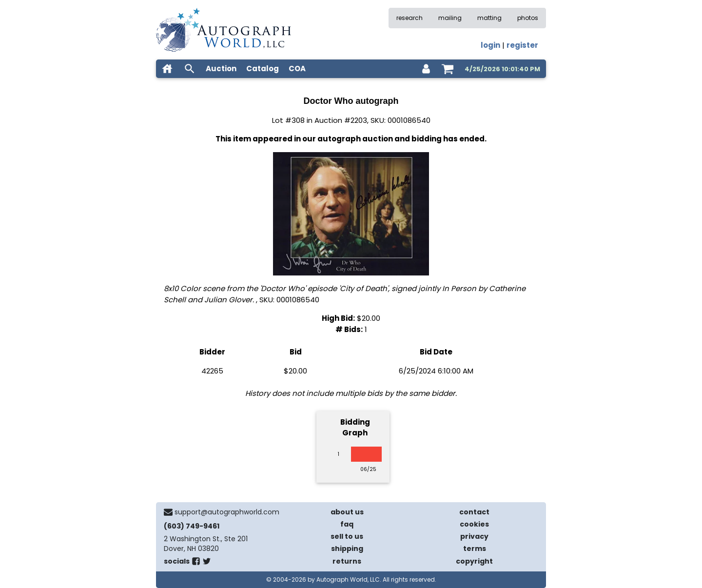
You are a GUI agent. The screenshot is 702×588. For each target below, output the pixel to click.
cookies (474, 524)
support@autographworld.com (227, 512)
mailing (450, 18)
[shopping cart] (448, 69)
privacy (474, 536)
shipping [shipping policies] (347, 549)
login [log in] (490, 45)
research (409, 18)
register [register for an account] (522, 45)
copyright (474, 561)
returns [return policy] (347, 561)
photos (528, 18)
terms (475, 549)
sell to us (347, 536)
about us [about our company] (347, 512)
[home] (167, 69)
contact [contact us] (474, 512)
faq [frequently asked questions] (347, 524)
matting (489, 18)
